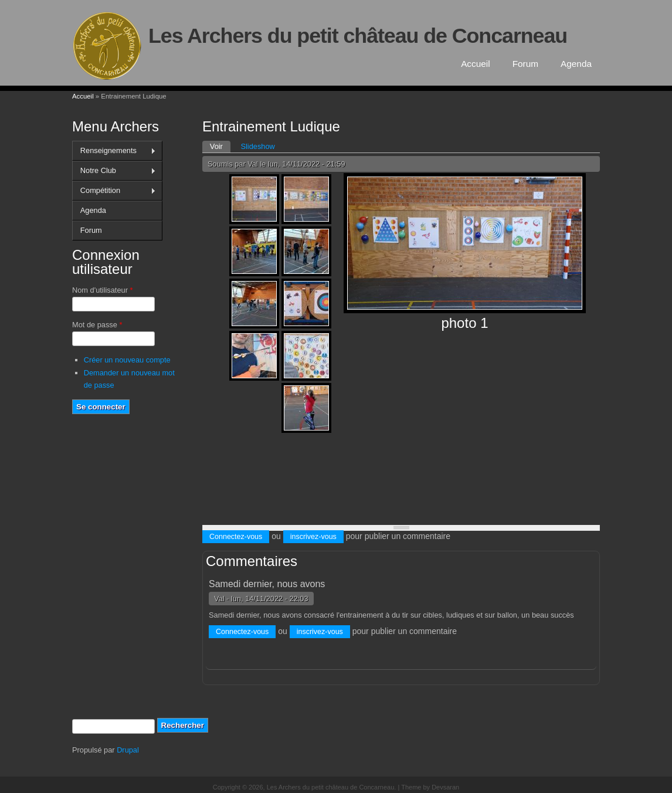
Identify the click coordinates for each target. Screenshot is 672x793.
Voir (220, 146)
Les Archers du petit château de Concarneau (358, 36)
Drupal (128, 750)
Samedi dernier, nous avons (267, 584)
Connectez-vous (236, 537)
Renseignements (114, 151)
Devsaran (445, 787)
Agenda (576, 64)
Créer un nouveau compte (127, 360)
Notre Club (114, 171)
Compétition (114, 191)
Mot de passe (97, 325)
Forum (525, 64)
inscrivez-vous (313, 537)
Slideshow (257, 146)
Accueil (476, 64)
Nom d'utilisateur (102, 290)
